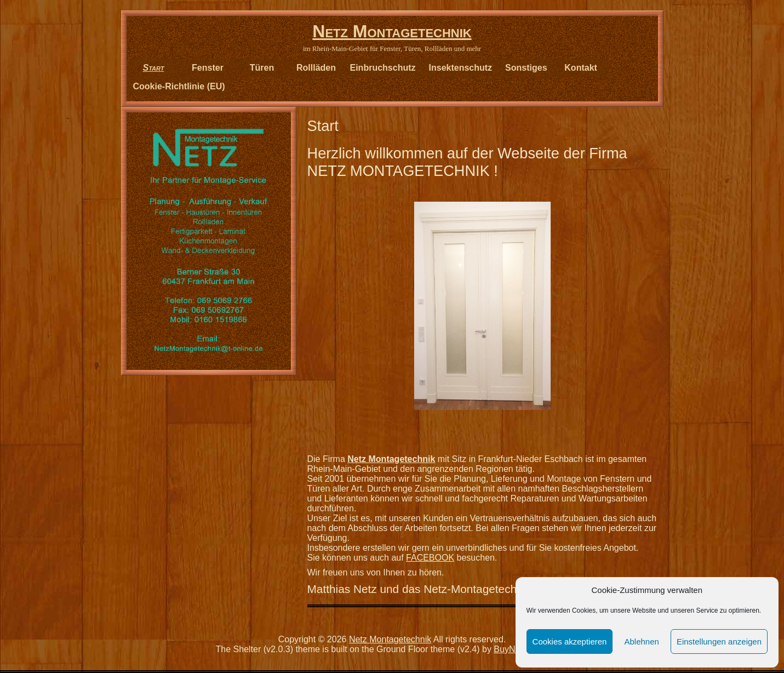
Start (154, 68)
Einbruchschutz (383, 68)
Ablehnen (641, 641)
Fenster (208, 68)
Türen (262, 68)
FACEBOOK (430, 558)
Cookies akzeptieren (570, 641)
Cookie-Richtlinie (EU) (179, 86)
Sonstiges (526, 68)
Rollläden (316, 68)
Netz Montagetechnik (392, 31)
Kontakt (581, 68)
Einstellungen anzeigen (719, 641)
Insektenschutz (461, 68)
